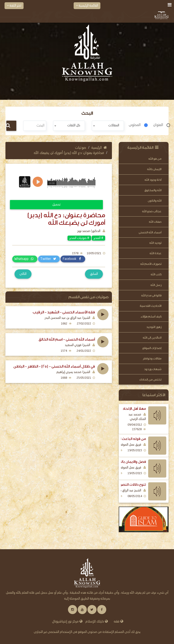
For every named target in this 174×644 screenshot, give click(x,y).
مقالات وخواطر (152, 358)
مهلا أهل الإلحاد (134, 409)
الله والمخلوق (153, 190)
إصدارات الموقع (152, 348)
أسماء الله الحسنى (150, 232)
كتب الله (156, 274)
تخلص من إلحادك (150, 379)
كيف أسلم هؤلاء (151, 316)
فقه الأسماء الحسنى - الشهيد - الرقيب (64, 312)
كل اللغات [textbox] (74, 125)
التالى (23, 274)
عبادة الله (156, 253)
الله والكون (155, 201)
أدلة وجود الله (153, 180)
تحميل (56, 205)
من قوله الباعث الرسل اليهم (124, 439)
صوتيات (81, 148)
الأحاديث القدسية (151, 306)
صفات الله (155, 222)
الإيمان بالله (154, 169)
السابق (94, 274)
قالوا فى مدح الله (151, 295)
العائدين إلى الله (152, 338)
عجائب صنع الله (152, 211)
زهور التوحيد (154, 327)
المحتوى (135, 125)
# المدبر (98, 238)
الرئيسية (99, 148)
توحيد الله (155, 243)
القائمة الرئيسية (87, 6)
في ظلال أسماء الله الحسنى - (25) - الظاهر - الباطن (54, 366)
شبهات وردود (153, 369)
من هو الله (155, 159)
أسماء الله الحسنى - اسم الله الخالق (67, 339)
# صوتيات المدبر (79, 238)
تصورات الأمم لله (151, 264)
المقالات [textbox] (114, 125)
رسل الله (156, 285)
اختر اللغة (14, 6)
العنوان (158, 125)
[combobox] (108, 126)
